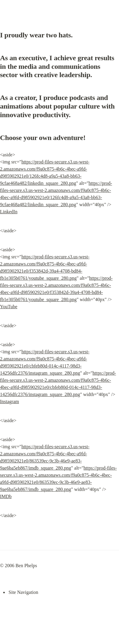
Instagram (9, 401)
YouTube (9, 307)
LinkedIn (9, 212)
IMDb (6, 496)
